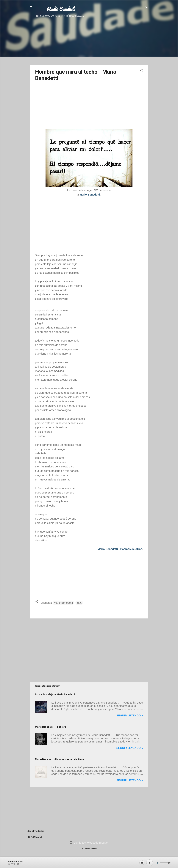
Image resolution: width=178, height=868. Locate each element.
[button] (141, 71)
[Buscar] (147, 7)
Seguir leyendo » (130, 715)
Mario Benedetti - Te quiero (51, 727)
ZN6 (79, 603)
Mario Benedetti (108, 549)
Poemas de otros (131, 549)
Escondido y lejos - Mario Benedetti (55, 694)
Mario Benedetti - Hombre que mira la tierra (60, 759)
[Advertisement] (89, 43)
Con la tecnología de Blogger (89, 843)
